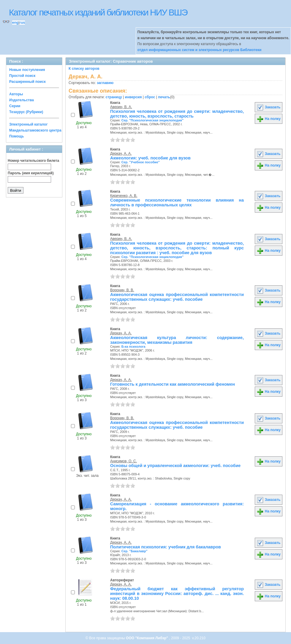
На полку (269, 119)
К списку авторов (84, 69)
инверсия (133, 97)
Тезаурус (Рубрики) (26, 112)
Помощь (16, 136)
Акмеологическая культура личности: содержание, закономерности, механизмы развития (177, 340)
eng (15, 23)
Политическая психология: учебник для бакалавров (166, 547)
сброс (150, 97)
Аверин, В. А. (121, 107)
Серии (15, 106)
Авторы (16, 94)
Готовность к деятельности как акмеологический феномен (173, 384)
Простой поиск (22, 76)
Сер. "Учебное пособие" (141, 162)
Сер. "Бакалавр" (135, 551)
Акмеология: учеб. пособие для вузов (150, 158)
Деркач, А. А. (121, 154)
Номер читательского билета (33, 161)
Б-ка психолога (133, 346)
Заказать (268, 107)
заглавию (105, 83)
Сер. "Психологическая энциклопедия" (152, 120)
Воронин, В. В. (122, 290)
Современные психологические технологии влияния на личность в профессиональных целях (177, 202)
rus (22, 23)
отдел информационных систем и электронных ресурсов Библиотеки (200, 50)
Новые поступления (27, 70)
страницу (114, 97)
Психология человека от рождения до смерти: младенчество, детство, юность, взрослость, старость (177, 114)
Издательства (22, 100)
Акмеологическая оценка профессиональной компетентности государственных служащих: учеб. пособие (177, 297)
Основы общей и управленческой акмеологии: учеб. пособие (175, 466)
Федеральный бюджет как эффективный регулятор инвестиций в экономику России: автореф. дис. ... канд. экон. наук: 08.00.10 (177, 594)
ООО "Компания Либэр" (147, 638)
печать (164, 97)
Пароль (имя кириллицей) (31, 173)
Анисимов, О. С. (124, 461)
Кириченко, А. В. (124, 196)
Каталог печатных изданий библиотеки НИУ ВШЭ (98, 12)
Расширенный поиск (27, 82)
